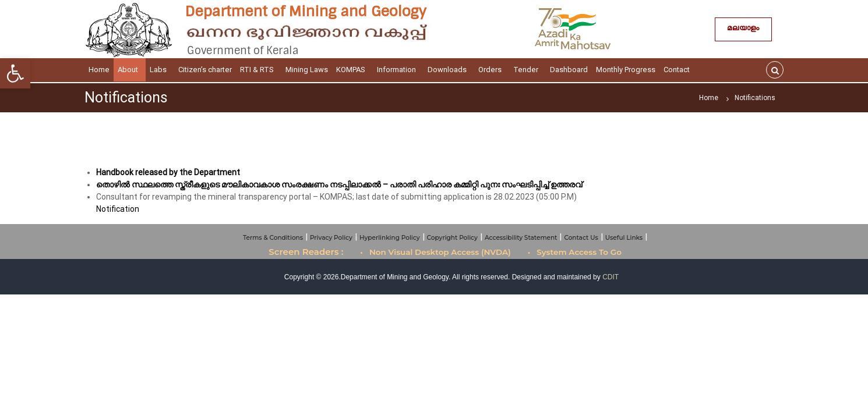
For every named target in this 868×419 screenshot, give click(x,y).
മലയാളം (743, 29)
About (130, 70)
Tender (527, 70)
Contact (678, 70)
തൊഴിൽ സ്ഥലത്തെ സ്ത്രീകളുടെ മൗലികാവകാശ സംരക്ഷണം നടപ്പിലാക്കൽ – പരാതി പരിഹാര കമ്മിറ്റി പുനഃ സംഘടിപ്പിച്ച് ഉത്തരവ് (339, 184)
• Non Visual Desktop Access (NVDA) (435, 252)
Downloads (449, 70)
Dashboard (569, 70)
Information (398, 70)
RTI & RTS (259, 70)
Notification (118, 209)
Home (99, 70)
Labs (160, 70)
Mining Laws (307, 70)
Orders (492, 70)
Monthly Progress (626, 70)
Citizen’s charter (205, 70)
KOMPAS (352, 70)
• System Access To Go (575, 252)
